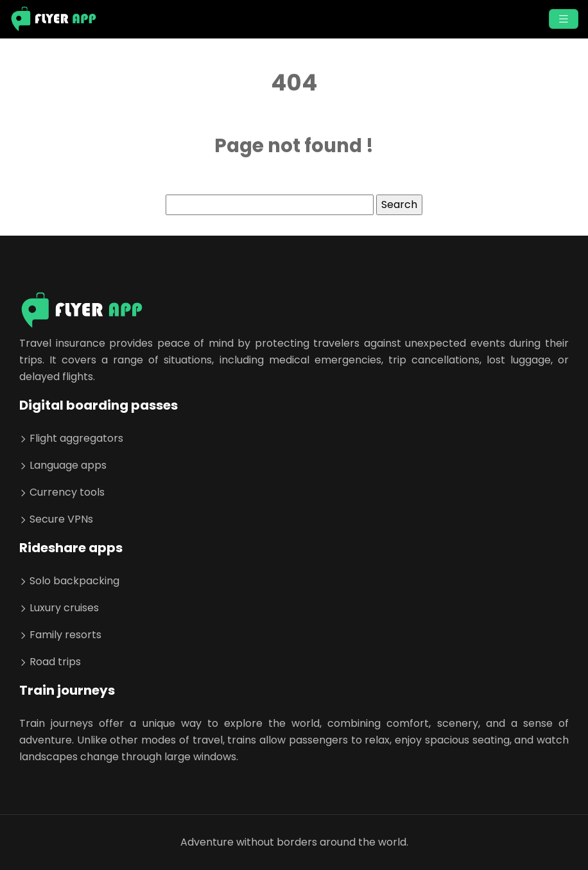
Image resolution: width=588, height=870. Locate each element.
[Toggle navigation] (564, 19)
